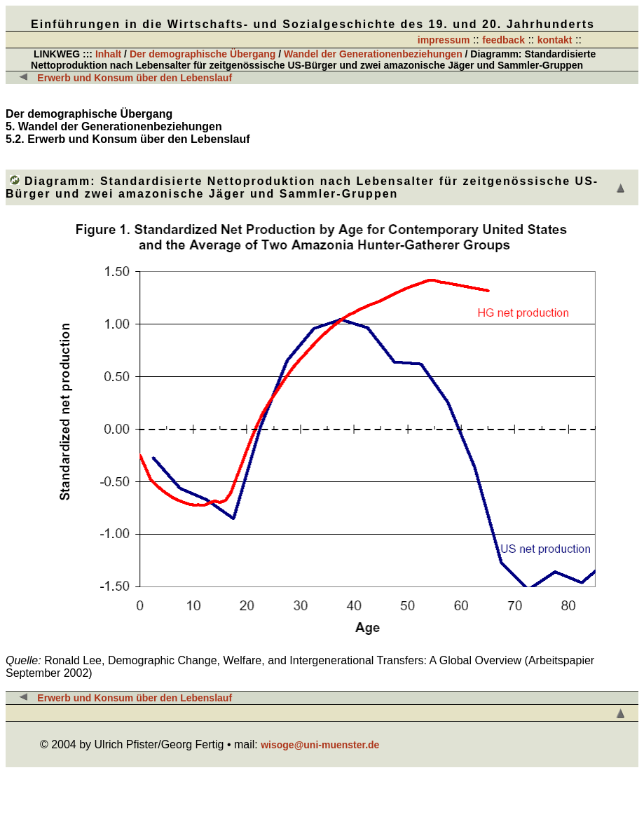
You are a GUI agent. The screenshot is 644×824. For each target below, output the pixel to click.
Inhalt (108, 54)
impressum (444, 40)
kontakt (555, 40)
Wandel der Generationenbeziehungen (375, 54)
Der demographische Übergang (203, 54)
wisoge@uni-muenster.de (320, 745)
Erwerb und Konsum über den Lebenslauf (135, 78)
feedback (503, 40)
